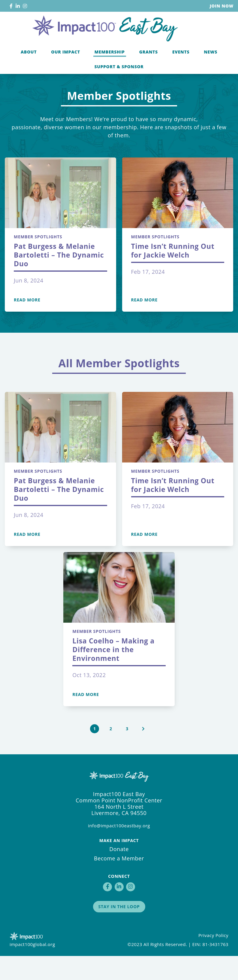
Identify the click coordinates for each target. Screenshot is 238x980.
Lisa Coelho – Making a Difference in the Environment (113, 673)
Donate (119, 873)
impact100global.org (32, 968)
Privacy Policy (213, 959)
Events (181, 70)
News (211, 70)
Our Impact (66, 70)
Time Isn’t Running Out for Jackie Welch (173, 275)
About (29, 70)
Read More (27, 324)
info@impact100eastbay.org (119, 850)
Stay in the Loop (119, 931)
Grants (149, 70)
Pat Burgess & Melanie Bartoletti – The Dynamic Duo (59, 279)
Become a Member (119, 882)
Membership (110, 70)
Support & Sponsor (119, 85)
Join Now (222, 6)
